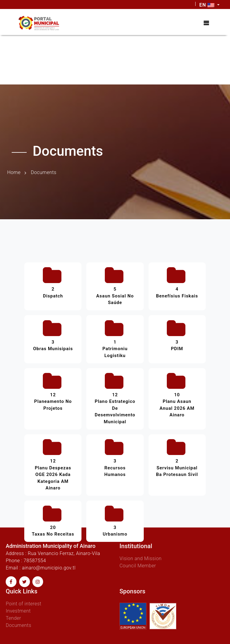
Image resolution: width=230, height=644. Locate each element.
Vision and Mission (141, 558)
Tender (13, 618)
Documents (18, 625)
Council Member (138, 566)
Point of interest (24, 604)
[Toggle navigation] (206, 23)
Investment (18, 611)
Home (14, 172)
